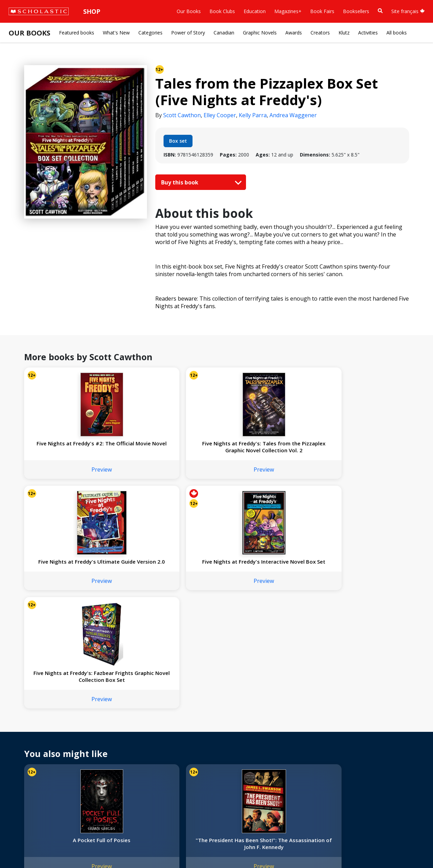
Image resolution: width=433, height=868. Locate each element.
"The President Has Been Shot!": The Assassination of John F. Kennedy (138, 624)
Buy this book (200, 182)
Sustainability (27, 780)
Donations (24, 763)
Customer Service (235, 733)
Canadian (224, 33)
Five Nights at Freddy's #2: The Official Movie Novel (60, 450)
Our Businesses (30, 739)
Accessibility (26, 755)
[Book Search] (380, 11)
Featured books (77, 33)
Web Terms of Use (92, 847)
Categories (150, 33)
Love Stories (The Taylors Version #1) (371, 621)
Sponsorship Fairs (32, 772)
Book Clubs (222, 11)
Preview (60, 476)
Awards (294, 33)
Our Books (189, 11)
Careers (21, 788)
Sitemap (22, 847)
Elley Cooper (220, 115)
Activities (368, 33)
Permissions (109, 730)
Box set (178, 141)
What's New (116, 33)
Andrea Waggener (293, 115)
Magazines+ (288, 11)
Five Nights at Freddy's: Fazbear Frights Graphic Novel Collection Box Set (372, 450)
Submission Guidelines (37, 796)
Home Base (177, 722)
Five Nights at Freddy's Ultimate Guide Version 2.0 (216, 450)
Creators (320, 33)
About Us (23, 722)
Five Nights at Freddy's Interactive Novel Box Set (293, 450)
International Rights (117, 722)
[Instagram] (218, 723)
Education (255, 11)
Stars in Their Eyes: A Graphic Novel (216, 621)
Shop (92, 11)
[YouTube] (244, 723)
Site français (408, 11)
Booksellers (356, 11)
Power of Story (188, 33)
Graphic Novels (260, 33)
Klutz (344, 33)
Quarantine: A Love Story (294, 621)
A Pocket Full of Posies (60, 621)
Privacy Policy (51, 847)
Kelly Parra (253, 115)
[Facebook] (231, 723)
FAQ (100, 739)
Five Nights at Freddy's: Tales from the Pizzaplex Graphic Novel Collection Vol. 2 (138, 450)
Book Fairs (322, 11)
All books (397, 33)
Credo (19, 730)
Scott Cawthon (182, 115)
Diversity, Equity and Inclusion (46, 747)
